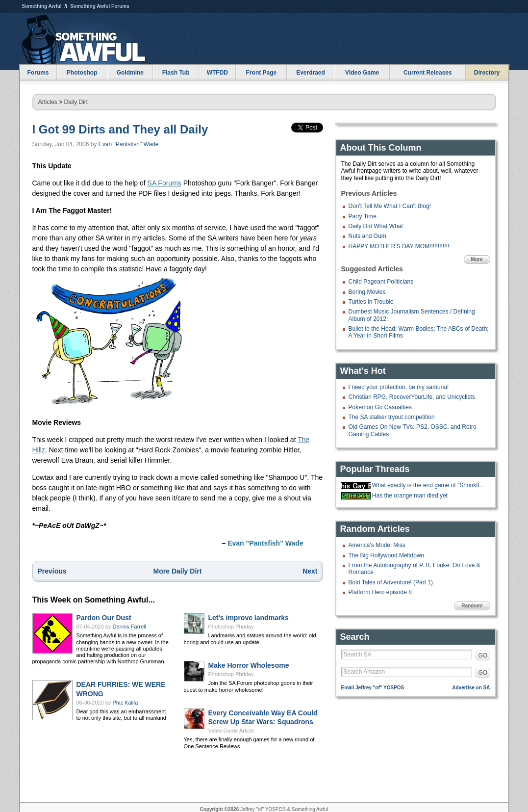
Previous (52, 571)
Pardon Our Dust (104, 618)
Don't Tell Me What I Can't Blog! (390, 206)
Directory (487, 73)
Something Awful (42, 6)
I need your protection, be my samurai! (399, 387)
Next (310, 571)
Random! (472, 606)
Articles (48, 102)
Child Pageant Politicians (381, 282)
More (477, 259)
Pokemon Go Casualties (380, 407)
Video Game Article (231, 731)
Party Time (363, 216)
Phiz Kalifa (126, 703)
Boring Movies (367, 292)
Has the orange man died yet (410, 496)
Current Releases (428, 73)
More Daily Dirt (178, 571)
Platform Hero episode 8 (380, 592)
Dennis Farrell (129, 627)
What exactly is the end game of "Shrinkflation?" (430, 485)
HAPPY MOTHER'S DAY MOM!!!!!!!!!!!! (399, 246)
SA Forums (164, 183)
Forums (38, 73)
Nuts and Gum (367, 236)
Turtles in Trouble (371, 302)
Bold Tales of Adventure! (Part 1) (391, 582)
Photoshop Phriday (231, 627)
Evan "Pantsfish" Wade (129, 144)
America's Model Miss (377, 545)
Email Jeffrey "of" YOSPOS (373, 688)
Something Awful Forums (100, 6)
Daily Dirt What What (376, 226)
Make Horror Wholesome (249, 665)
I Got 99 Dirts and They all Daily (120, 129)
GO (483, 655)
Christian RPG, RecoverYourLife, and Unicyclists (412, 397)
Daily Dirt (76, 102)
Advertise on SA (471, 688)
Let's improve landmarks (249, 618)
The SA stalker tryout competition (392, 417)
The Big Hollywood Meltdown (387, 555)
